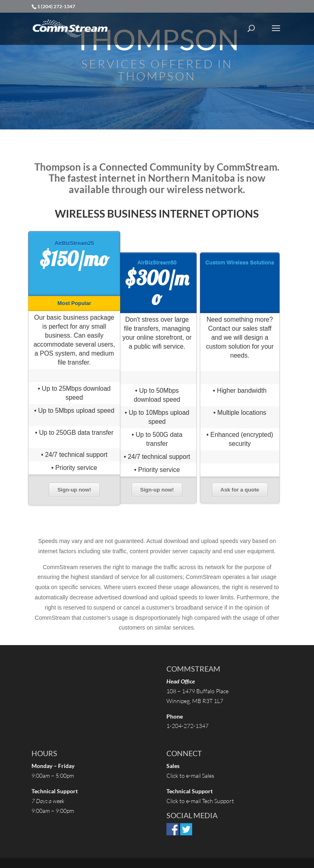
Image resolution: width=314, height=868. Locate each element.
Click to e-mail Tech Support (201, 801)
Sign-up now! (74, 490)
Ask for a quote (240, 490)
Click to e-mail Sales (190, 776)
